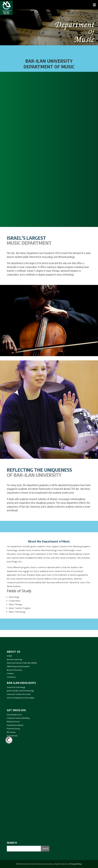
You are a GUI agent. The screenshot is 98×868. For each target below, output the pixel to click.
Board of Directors (15, 670)
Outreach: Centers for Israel (19, 694)
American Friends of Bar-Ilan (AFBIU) (22, 663)
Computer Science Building (18, 718)
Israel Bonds (12, 736)
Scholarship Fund (14, 715)
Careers (10, 673)
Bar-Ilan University (15, 659)
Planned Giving (13, 729)
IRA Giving (11, 732)
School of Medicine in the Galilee (21, 698)
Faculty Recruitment (15, 725)
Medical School (13, 722)
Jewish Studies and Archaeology (20, 691)
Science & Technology (16, 687)
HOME (9, 656)
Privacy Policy (75, 864)
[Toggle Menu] (49, 5)
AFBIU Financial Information (18, 666)
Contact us (11, 677)
